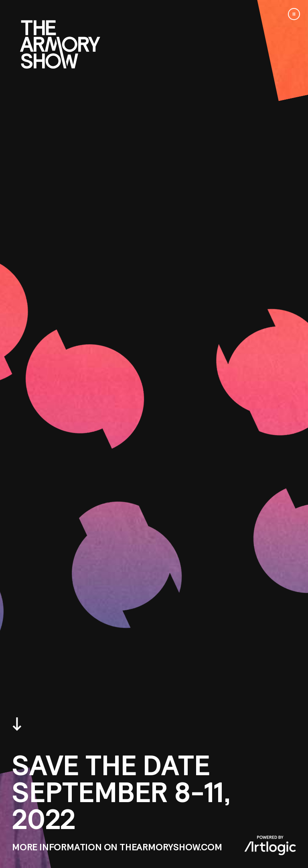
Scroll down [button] (17, 724)
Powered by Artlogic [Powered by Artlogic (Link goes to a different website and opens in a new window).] (270, 846)
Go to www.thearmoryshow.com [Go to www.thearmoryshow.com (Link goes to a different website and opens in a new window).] (60, 44)
